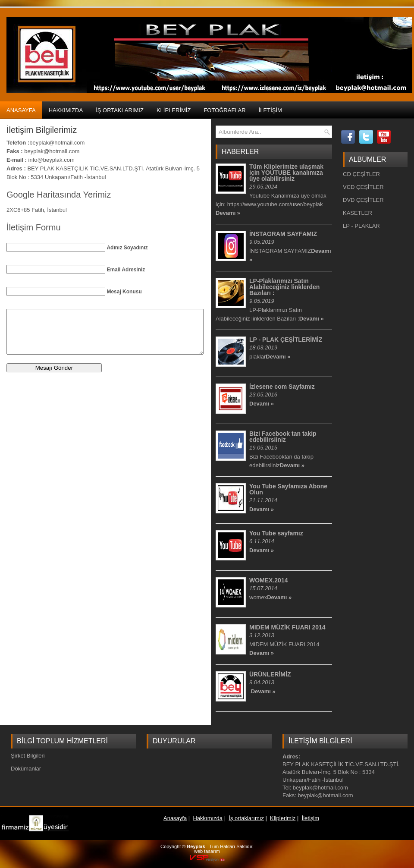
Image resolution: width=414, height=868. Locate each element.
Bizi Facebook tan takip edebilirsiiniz (283, 437)
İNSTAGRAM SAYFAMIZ (283, 234)
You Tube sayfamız (276, 533)
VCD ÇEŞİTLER (363, 187)
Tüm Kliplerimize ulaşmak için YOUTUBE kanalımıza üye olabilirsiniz (286, 173)
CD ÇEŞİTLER (361, 174)
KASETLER (358, 213)
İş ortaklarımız (120, 110)
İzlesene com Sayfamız (282, 387)
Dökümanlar (26, 769)
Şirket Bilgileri (28, 756)
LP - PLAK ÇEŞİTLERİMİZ (286, 340)
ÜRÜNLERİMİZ (270, 674)
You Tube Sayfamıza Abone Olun (288, 489)
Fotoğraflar (224, 110)
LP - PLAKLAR (361, 226)
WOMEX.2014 (268, 580)
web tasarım (207, 851)
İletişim (270, 110)
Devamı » (228, 213)
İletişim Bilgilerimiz (42, 130)
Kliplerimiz (174, 110)
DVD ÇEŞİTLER (363, 200)
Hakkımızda (66, 110)
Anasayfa (21, 110)
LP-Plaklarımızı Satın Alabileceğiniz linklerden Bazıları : (284, 287)
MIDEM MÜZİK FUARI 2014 (287, 627)
